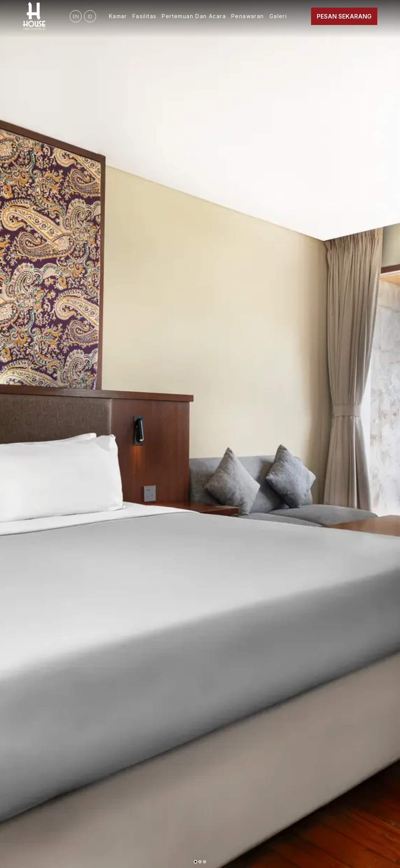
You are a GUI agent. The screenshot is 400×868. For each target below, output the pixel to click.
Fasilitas (145, 16)
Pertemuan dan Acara (194, 16)
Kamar (118, 16)
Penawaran (248, 16)
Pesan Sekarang (344, 16)
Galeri (278, 16)
